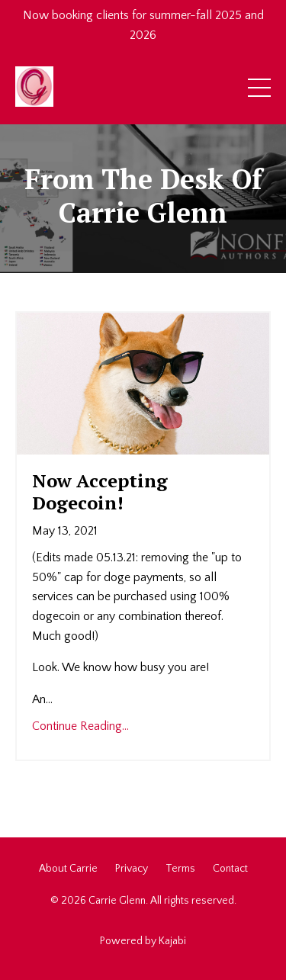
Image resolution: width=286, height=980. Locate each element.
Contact (230, 869)
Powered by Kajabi (143, 941)
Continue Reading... (80, 726)
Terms (180, 869)
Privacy (132, 869)
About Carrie (68, 869)
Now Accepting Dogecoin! (100, 492)
